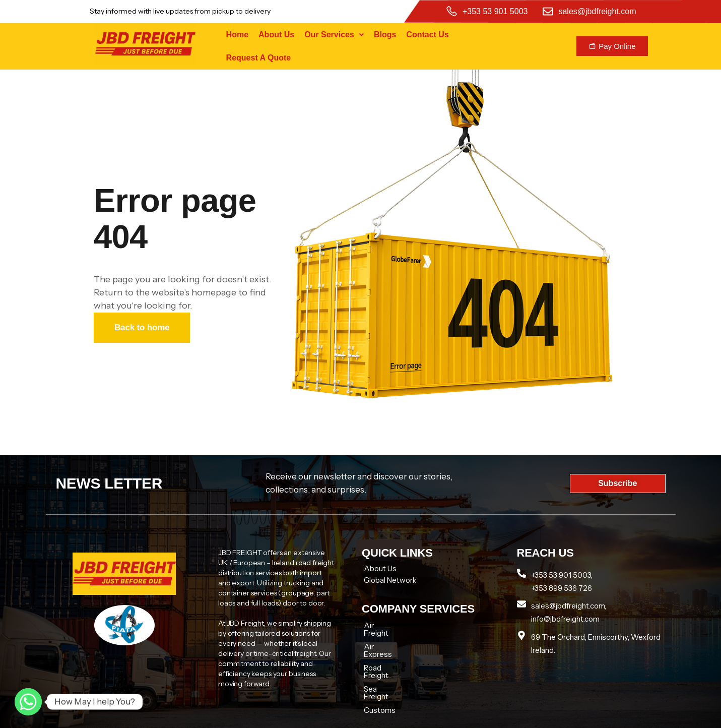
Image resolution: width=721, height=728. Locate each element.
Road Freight (386, 653)
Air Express (384, 639)
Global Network (390, 580)
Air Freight (382, 625)
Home (237, 35)
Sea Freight (383, 666)
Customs (380, 680)
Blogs (385, 35)
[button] (334, 35)
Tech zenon (539, 716)
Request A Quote (259, 58)
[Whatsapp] (28, 702)
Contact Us (427, 35)
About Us (276, 35)
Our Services (334, 35)
